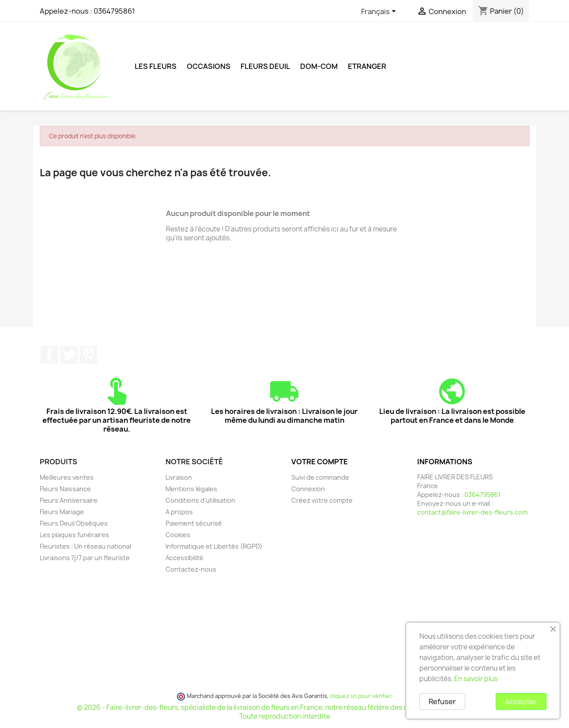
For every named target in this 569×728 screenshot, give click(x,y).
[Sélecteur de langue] (380, 12)
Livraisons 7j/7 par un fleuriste (85, 558)
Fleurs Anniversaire (69, 500)
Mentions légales (191, 489)
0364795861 (114, 11)
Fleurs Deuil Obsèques (74, 523)
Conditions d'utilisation (200, 500)
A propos (179, 512)
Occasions (209, 66)
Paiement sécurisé (194, 523)
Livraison (179, 477)
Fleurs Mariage (62, 512)
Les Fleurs (156, 66)
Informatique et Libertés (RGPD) (214, 546)
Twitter (69, 355)
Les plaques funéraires (74, 535)
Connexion (308, 489)
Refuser (442, 701)
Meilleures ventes (67, 477)
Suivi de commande (320, 477)
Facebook (49, 355)
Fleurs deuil (265, 66)
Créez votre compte (322, 500)
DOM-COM (319, 66)
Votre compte (320, 462)
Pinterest (88, 355)
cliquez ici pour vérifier (360, 696)
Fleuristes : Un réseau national (85, 546)
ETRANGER (367, 66)
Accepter (521, 701)
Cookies (178, 535)
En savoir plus (476, 679)
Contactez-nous (191, 569)
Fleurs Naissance (65, 489)
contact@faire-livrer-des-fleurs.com (472, 512)
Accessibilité (185, 558)
